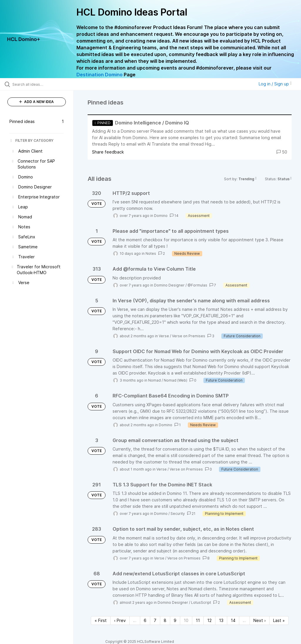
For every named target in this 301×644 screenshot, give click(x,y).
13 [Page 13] (221, 620)
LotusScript (201, 602)
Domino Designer (169, 285)
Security (178, 514)
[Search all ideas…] (40, 84)
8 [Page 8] (165, 620)
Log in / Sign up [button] (275, 84)
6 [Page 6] (145, 620)
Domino (161, 216)
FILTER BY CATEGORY (31, 140)
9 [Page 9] (175, 620)
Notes (151, 253)
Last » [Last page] (279, 620)
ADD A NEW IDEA (36, 102)
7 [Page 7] (155, 620)
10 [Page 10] (186, 620)
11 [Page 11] (198, 620)
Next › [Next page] (260, 620)
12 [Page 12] (209, 620)
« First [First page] (101, 620)
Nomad (154, 380)
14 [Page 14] (233, 620)
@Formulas (197, 285)
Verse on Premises (189, 336)
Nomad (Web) (175, 380)
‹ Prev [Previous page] (120, 620)
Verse (164, 336)
